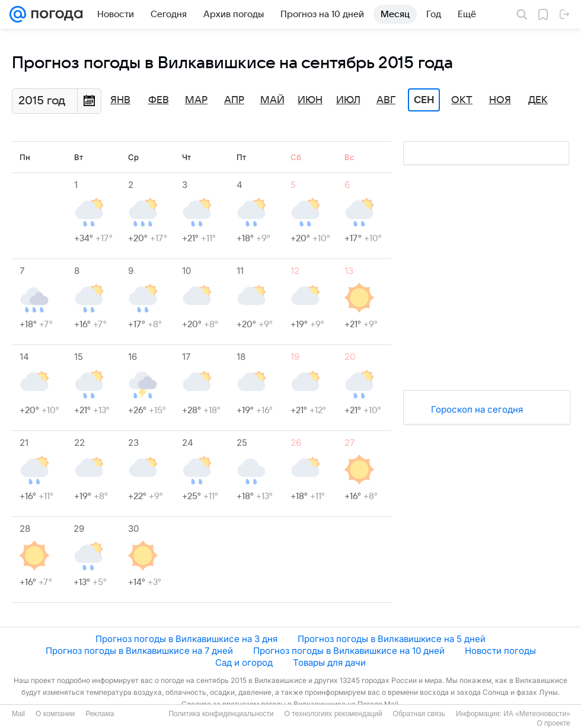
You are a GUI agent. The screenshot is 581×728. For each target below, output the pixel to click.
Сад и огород (244, 662)
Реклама (100, 714)
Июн (310, 100)
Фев (159, 100)
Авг (386, 100)
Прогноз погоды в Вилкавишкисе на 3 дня (186, 639)
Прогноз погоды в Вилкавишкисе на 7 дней (139, 651)
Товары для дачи (329, 662)
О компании (55, 714)
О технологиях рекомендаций (333, 714)
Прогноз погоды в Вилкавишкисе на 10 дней (349, 651)
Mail (18, 714)
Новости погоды (500, 651)
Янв (120, 100)
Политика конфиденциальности (221, 714)
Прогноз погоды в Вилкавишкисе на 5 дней (392, 639)
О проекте (553, 723)
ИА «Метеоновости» (537, 714)
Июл (348, 100)
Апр (234, 100)
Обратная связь (419, 714)
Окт (462, 100)
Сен (424, 100)
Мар (196, 100)
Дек (538, 100)
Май (272, 100)
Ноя (500, 100)
